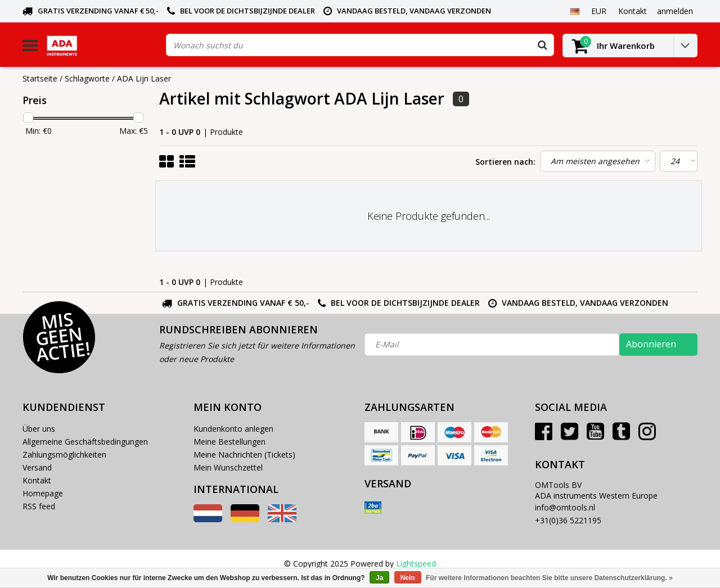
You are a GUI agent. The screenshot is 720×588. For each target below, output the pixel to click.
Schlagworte (87, 78)
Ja (379, 578)
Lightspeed (416, 564)
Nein (408, 578)
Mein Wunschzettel (228, 467)
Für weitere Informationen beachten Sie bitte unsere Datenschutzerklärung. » (549, 578)
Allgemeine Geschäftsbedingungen (85, 442)
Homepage (43, 493)
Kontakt (37, 480)
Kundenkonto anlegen (233, 429)
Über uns (39, 429)
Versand (37, 467)
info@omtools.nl (565, 507)
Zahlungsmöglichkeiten (64, 454)
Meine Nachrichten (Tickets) (244, 454)
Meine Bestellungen (229, 442)
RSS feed (39, 506)
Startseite (40, 78)
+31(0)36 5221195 (568, 520)
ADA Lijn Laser (144, 78)
